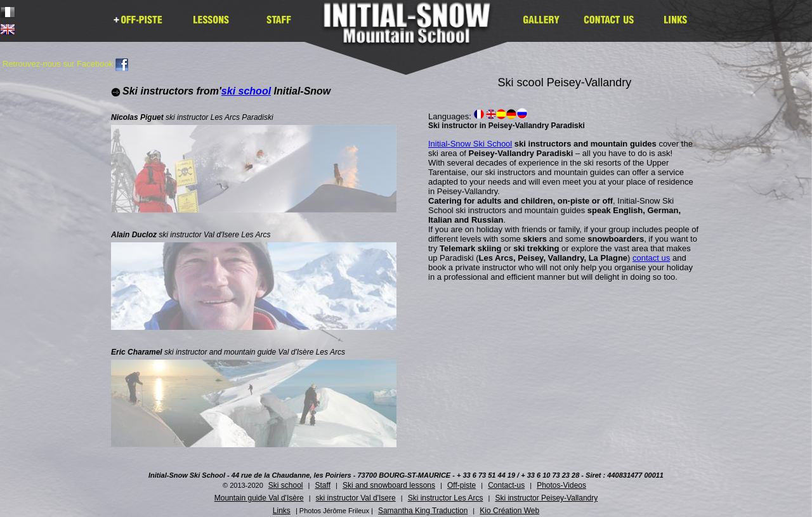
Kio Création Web (509, 511)
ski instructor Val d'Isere (356, 498)
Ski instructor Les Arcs (446, 498)
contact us (651, 258)
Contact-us (506, 485)
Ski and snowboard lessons (389, 485)
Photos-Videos (561, 485)
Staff (323, 485)
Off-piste (462, 485)
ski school (246, 91)
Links (282, 511)
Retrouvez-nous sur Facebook (65, 64)
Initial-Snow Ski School (470, 144)
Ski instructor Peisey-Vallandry (546, 498)
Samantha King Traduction (423, 511)
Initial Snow (411, 31)
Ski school (286, 485)
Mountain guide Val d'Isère (259, 498)
